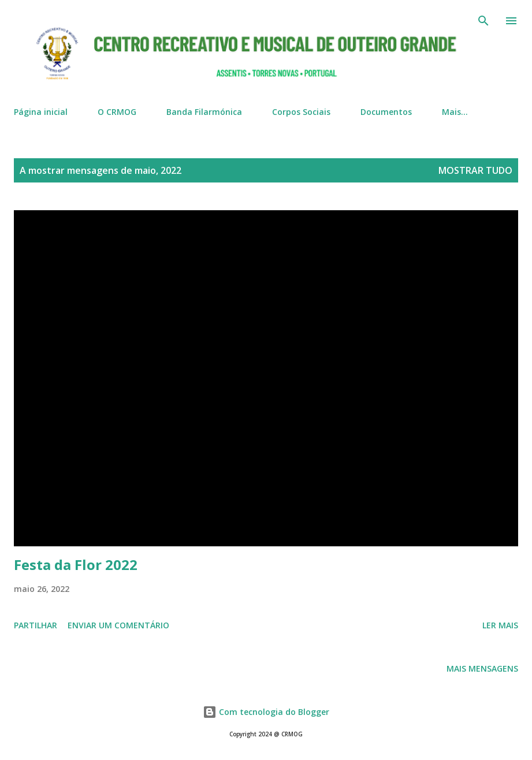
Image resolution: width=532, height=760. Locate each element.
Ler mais (500, 625)
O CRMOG (117, 112)
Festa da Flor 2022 (76, 565)
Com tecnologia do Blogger (266, 712)
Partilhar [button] (36, 625)
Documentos (386, 112)
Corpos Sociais (301, 112)
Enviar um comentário (118, 625)
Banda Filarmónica (204, 112)
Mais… (455, 112)
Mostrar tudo (475, 170)
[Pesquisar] (483, 21)
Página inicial (41, 112)
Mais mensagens (482, 668)
